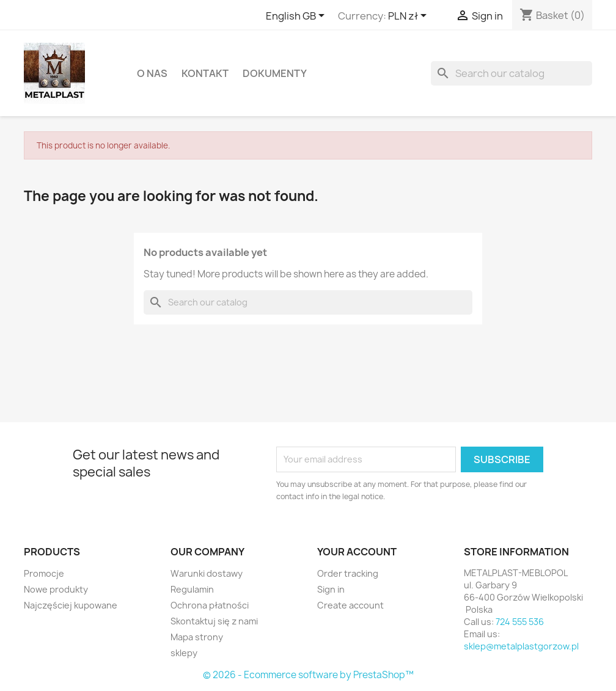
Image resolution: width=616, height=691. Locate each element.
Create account (350, 605)
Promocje (44, 573)
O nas (152, 73)
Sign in (331, 589)
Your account (357, 552)
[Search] (512, 73)
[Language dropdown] (297, 16)
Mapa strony (197, 637)
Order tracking (348, 573)
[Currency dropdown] (409, 16)
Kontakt (205, 73)
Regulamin (192, 589)
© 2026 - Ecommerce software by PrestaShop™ (308, 675)
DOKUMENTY (275, 73)
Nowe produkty (56, 589)
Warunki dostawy (207, 573)
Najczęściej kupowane (71, 605)
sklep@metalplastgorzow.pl (521, 646)
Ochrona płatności (210, 605)
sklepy (184, 653)
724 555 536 (520, 622)
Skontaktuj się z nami (214, 621)
